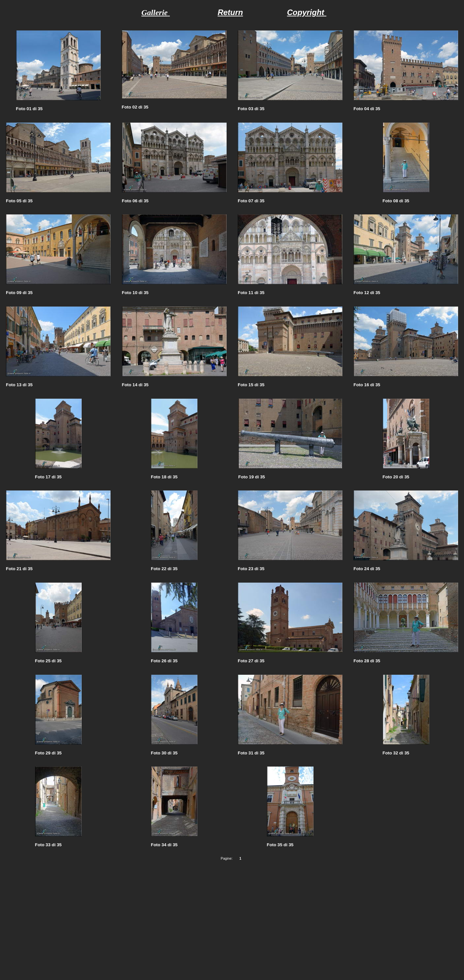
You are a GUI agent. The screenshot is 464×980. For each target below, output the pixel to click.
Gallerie (154, 12)
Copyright (307, 12)
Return (230, 12)
